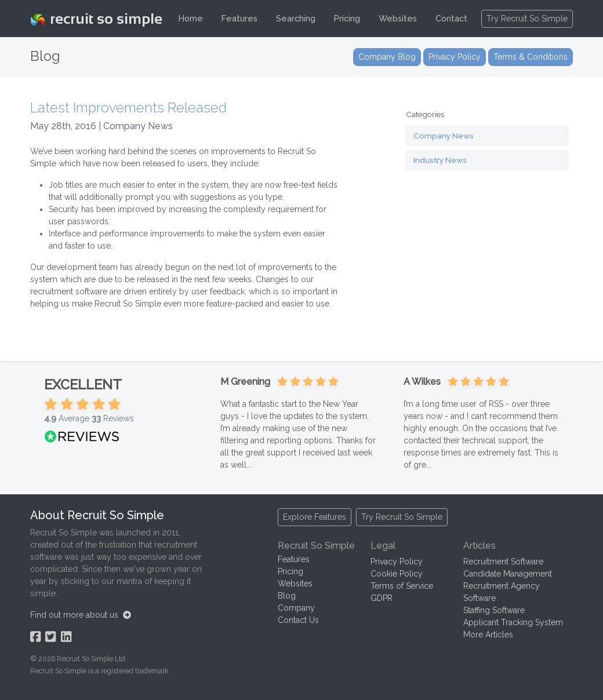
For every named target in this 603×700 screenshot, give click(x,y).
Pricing (347, 18)
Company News (444, 136)
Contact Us (298, 620)
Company (296, 608)
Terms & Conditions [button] (531, 57)
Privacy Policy (397, 562)
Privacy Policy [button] (455, 57)
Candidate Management (508, 574)
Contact (451, 18)
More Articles (488, 635)
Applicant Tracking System (513, 622)
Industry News (440, 160)
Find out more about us (81, 615)
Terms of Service (402, 586)
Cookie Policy (397, 574)
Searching (296, 18)
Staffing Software (494, 610)
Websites (398, 18)
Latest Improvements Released (128, 108)
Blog (287, 596)
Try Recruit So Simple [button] (527, 19)
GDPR (382, 598)
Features (239, 18)
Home (191, 18)
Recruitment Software (503, 562)
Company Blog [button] (387, 57)
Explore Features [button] (315, 517)
